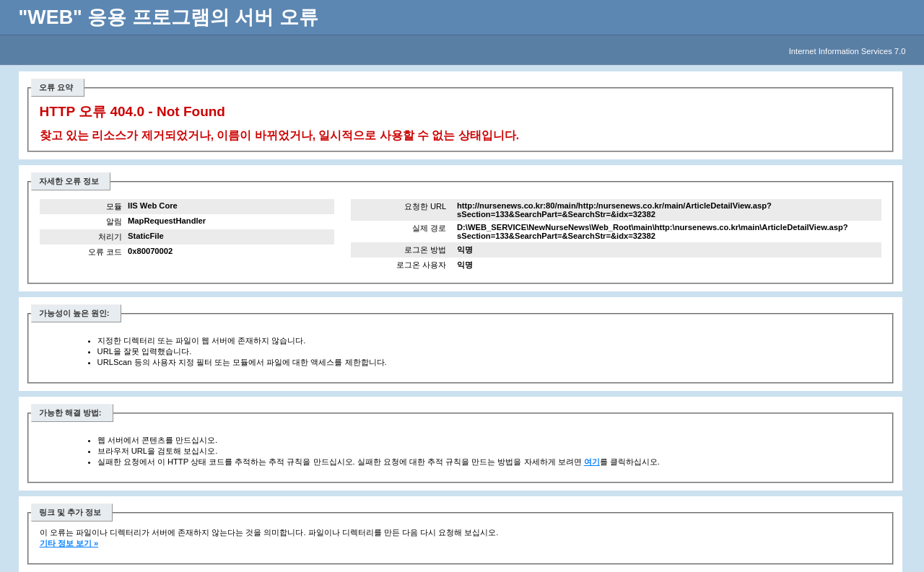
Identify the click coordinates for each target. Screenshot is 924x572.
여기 (592, 462)
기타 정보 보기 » (69, 543)
